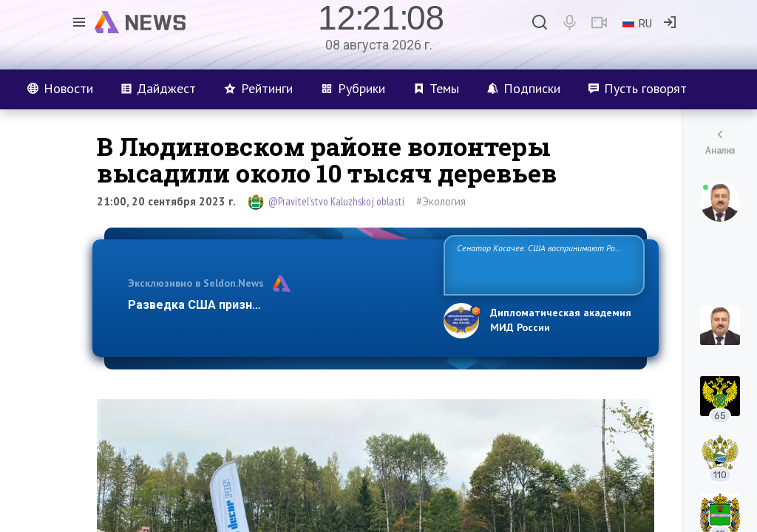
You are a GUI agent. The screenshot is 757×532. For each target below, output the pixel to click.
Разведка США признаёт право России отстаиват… (277, 305)
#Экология (441, 201)
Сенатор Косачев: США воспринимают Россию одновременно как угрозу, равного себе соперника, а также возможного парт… (542, 264)
